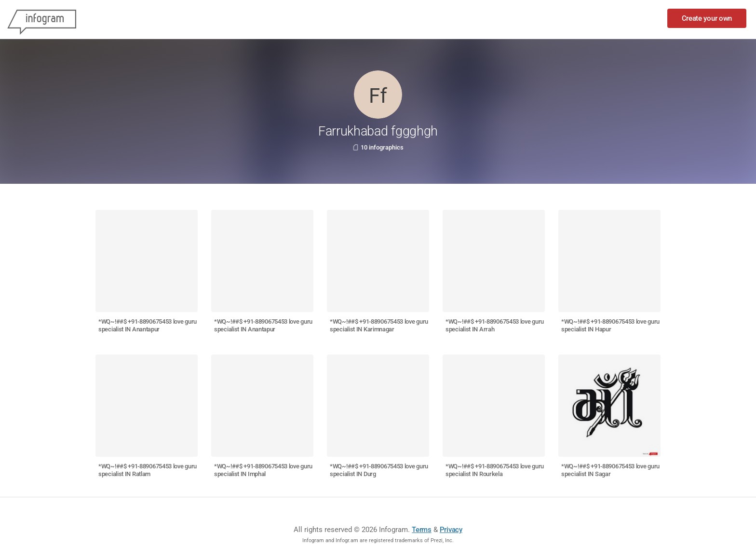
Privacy (451, 530)
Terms (422, 530)
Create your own (707, 18)
